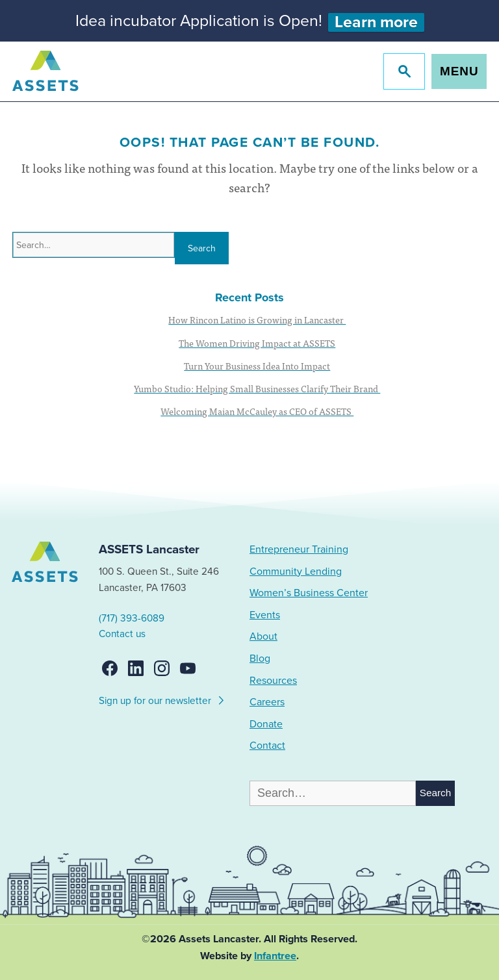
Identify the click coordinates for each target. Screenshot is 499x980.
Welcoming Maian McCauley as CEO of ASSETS (257, 411)
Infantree (275, 956)
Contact (267, 746)
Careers (267, 702)
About (263, 636)
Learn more (376, 22)
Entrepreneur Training (299, 549)
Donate (266, 724)
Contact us (122, 634)
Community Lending (296, 572)
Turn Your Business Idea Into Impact (257, 366)
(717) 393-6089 (132, 618)
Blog (260, 659)
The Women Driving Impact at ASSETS (257, 343)
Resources (273, 681)
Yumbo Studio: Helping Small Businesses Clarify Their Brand (257, 388)
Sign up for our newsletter (162, 699)
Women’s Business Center (309, 593)
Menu (459, 71)
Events (265, 615)
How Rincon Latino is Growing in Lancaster (257, 320)
